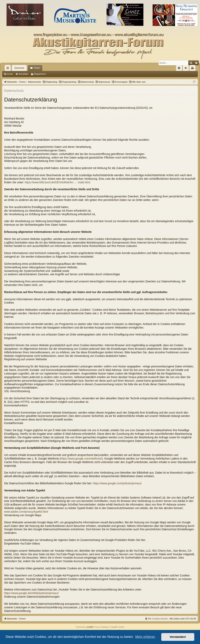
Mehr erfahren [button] (145, 637)
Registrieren (40, 74)
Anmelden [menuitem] (187, 69)
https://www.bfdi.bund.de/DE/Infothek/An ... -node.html (57, 182)
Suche (10, 74)
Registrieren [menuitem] (193, 69)
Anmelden (24, 74)
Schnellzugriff (8, 69)
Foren (37, 68)
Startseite (19, 68)
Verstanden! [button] (178, 637)
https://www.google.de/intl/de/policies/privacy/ (31, 593)
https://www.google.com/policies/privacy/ (117, 483)
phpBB (90, 627)
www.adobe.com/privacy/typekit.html (26, 512)
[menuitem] (179, 68)
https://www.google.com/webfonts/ (81, 459)
